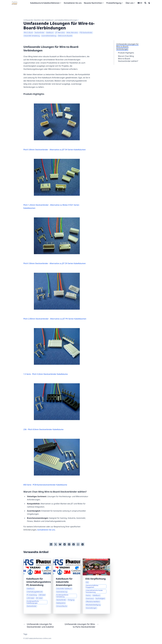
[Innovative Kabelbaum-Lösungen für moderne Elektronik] (37, 586)
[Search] (145, 3)
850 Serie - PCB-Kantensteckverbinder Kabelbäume (52, 460)
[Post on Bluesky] (60, 544)
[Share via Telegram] (83, 544)
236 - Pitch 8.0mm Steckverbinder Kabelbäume (52, 405)
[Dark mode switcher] (149, 3)
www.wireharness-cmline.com (40, 638)
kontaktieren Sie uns (46, 530)
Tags (25, 634)
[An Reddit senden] (65, 544)
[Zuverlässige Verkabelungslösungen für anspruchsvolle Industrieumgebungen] (67, 586)
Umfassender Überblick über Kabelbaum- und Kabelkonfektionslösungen (50, 20)
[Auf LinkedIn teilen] (51, 544)
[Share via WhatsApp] (78, 544)
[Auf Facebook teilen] (74, 544)
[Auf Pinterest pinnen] (69, 544)
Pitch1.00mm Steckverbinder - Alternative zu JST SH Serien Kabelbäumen (55, 125)
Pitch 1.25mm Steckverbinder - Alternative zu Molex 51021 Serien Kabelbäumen (52, 182)
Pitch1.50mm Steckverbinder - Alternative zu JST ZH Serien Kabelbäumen (55, 239)
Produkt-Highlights (126, 53)
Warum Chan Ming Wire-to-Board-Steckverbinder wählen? (128, 59)
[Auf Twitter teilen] (56, 544)
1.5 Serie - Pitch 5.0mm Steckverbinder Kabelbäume (52, 350)
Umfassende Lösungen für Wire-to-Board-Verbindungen (127, 46)
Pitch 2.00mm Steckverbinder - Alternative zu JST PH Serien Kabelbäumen (55, 294)
